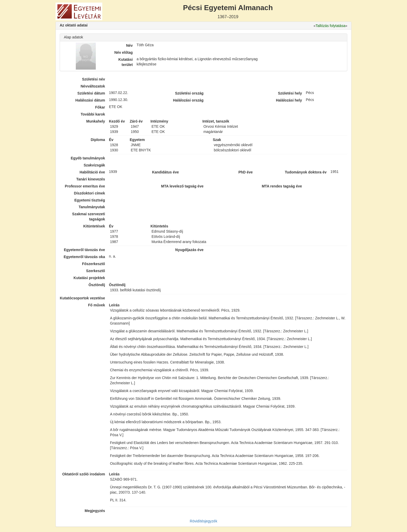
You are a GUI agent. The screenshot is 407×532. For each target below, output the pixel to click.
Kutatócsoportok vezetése (82, 298)
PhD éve (245, 172)
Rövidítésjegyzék (203, 521)
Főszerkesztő (94, 264)
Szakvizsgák (94, 165)
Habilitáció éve (92, 172)
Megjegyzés (95, 511)
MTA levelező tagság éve (182, 186)
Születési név (94, 79)
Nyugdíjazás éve (189, 250)
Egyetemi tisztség (90, 200)
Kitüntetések (94, 226)
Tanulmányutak (92, 207)
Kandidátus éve (165, 172)
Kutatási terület (126, 62)
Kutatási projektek (89, 278)
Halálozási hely (289, 100)
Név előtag (124, 52)
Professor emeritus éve (85, 186)
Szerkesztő (96, 271)
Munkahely (96, 121)
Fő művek (96, 305)
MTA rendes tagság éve (282, 186)
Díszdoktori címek (90, 193)
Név (130, 45)
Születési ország (189, 93)
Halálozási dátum (90, 100)
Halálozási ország (188, 100)
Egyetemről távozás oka (84, 257)
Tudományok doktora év (306, 172)
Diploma (98, 140)
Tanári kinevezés (91, 179)
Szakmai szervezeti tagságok (89, 217)
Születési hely (290, 93)
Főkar (100, 107)
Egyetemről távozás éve (84, 250)
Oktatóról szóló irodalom (84, 474)
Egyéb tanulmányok (88, 158)
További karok (93, 114)
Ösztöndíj (97, 285)
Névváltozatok (93, 86)
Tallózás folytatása (330, 26)
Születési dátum (91, 93)
